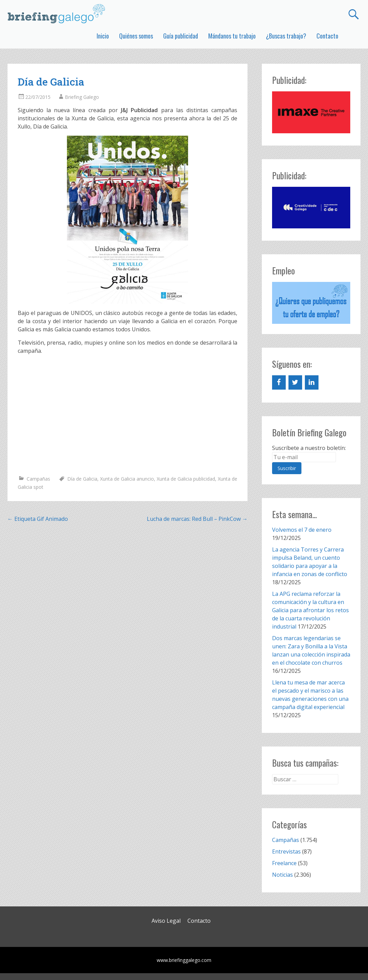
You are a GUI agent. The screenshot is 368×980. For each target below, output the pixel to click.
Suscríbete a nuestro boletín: (309, 448)
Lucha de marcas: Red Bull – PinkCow (197, 519)
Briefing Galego (82, 97)
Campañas (38, 479)
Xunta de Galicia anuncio (127, 479)
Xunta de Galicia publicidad (186, 479)
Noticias (282, 875)
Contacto (327, 36)
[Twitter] (295, 382)
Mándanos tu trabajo (232, 36)
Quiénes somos (136, 36)
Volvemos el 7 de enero (302, 530)
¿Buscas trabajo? (286, 36)
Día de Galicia (82, 479)
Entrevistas (286, 851)
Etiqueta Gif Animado (38, 519)
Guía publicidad (181, 36)
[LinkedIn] (312, 382)
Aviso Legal (166, 921)
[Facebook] (279, 382)
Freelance (284, 863)
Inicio (103, 36)
